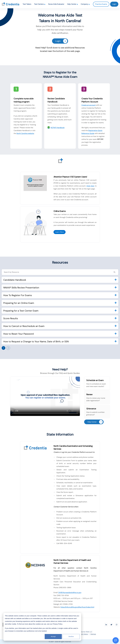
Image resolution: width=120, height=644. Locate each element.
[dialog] (42, 627)
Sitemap (93, 634)
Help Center (73, 4)
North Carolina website (25, 133)
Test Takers (27, 4)
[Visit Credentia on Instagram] (117, 625)
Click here (90, 186)
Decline (71, 636)
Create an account (89, 105)
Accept (53, 636)
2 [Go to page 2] (8, 348)
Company (85, 4)
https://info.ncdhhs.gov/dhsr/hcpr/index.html (77, 607)
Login (61, 41)
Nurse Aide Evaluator (56, 4)
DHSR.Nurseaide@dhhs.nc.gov (70, 593)
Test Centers (40, 4)
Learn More (60, 232)
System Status (83, 634)
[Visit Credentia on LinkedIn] (106, 625)
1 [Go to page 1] (3, 348)
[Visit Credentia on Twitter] (111, 625)
